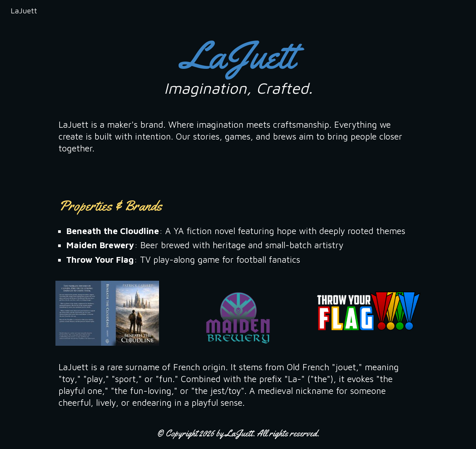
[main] (238, 65)
